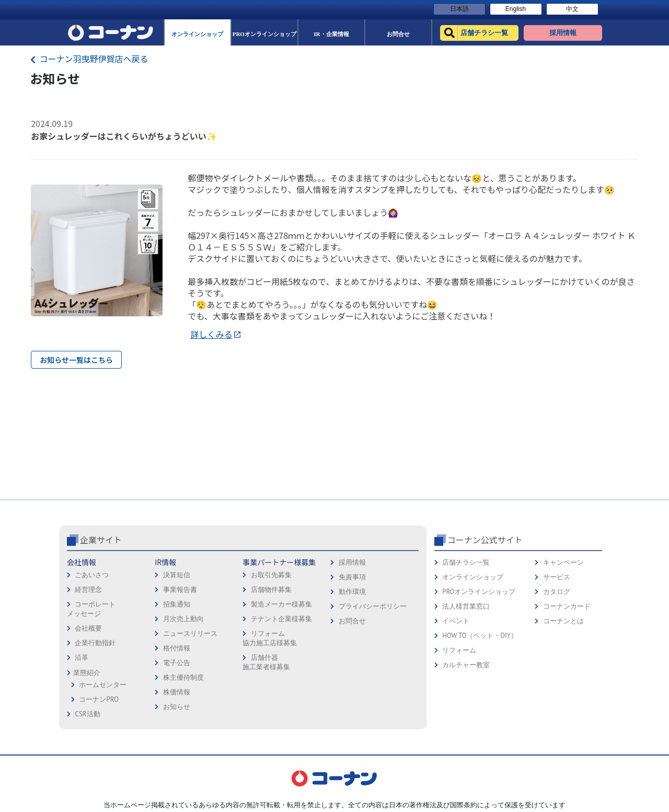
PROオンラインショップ (479, 592)
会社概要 (88, 628)
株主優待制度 (183, 677)
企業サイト (101, 540)
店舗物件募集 (271, 590)
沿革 (82, 657)
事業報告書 (180, 590)
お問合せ (352, 621)
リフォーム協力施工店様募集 (270, 638)
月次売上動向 (183, 619)
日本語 (459, 9)
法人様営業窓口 (466, 606)
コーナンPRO (99, 699)
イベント (456, 621)
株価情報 (177, 692)
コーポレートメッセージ (91, 609)
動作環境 (352, 592)
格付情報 (177, 648)
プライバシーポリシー (373, 606)
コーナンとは (563, 621)
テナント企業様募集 (281, 619)
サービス (557, 577)
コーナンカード (567, 606)
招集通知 (177, 604)
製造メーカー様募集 (281, 604)
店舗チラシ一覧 (466, 562)
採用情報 (352, 562)
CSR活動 (87, 714)
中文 (572, 9)
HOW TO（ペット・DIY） (480, 636)
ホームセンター (103, 685)
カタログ (557, 592)
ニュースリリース (190, 633)
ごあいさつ (92, 575)
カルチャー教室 (466, 665)
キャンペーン (563, 562)
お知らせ (177, 707)
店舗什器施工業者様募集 (266, 662)
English (516, 9)
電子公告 (177, 663)
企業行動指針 (95, 643)
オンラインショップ (473, 577)
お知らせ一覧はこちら (76, 360)
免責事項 (352, 577)
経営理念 (88, 590)
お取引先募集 (271, 575)
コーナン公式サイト (485, 540)
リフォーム (459, 650)
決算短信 (177, 575)
